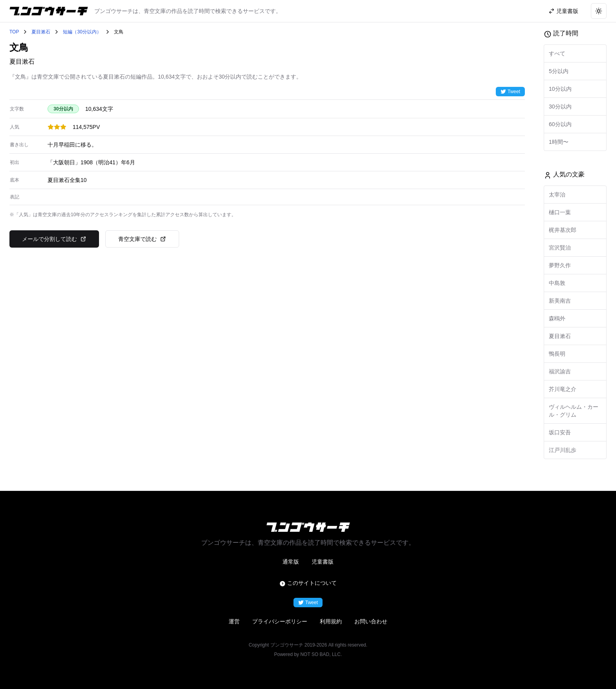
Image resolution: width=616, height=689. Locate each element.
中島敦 (557, 283)
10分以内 (560, 89)
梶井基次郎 (563, 230)
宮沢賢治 (560, 248)
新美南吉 (560, 301)
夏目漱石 (41, 32)
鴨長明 (557, 354)
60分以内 (560, 124)
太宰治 (557, 195)
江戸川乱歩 (563, 450)
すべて (557, 53)
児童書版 (323, 562)
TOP (14, 32)
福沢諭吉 (560, 371)
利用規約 (331, 621)
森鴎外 (557, 318)
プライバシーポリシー (280, 621)
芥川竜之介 (563, 389)
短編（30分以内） (82, 32)
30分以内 (560, 107)
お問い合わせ (371, 621)
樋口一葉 (560, 212)
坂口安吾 (560, 432)
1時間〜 (559, 142)
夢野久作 (560, 265)
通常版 (291, 562)
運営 (234, 621)
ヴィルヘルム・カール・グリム (574, 411)
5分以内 (559, 71)
